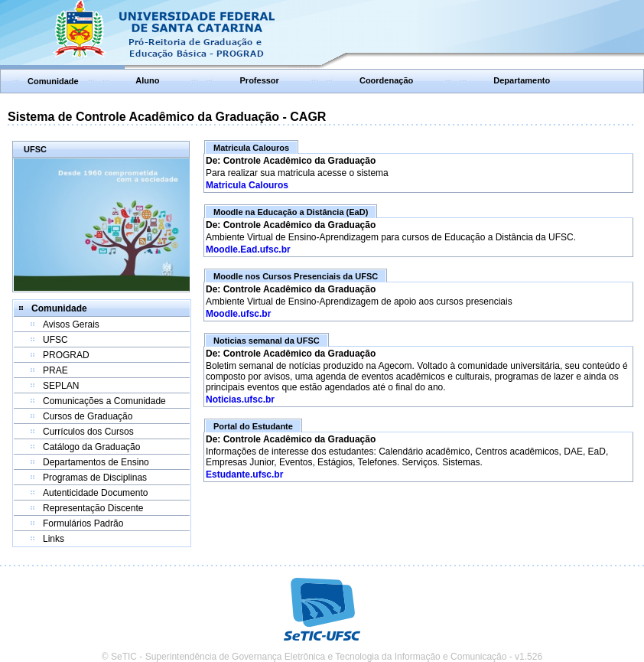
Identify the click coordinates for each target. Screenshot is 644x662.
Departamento (522, 80)
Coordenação (386, 80)
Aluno (147, 80)
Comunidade (53, 81)
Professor (260, 80)
